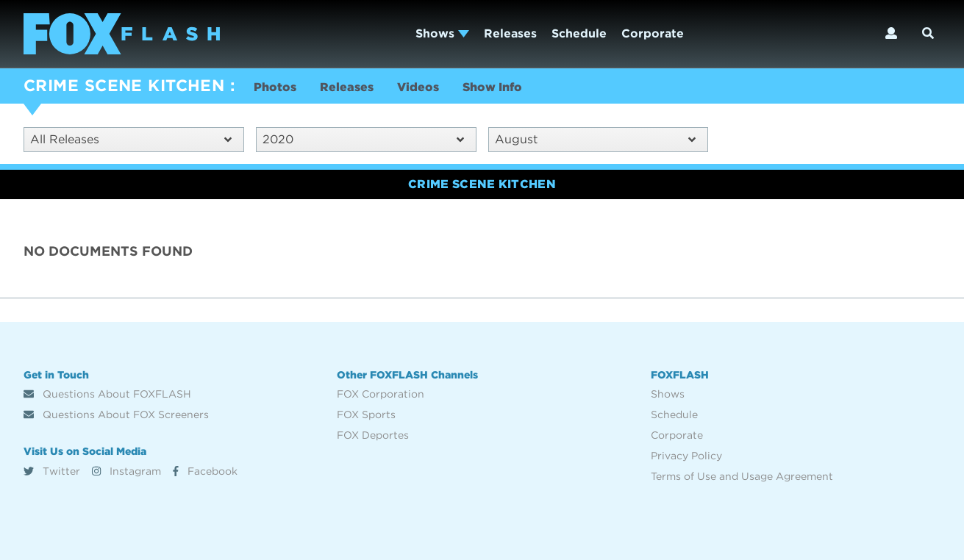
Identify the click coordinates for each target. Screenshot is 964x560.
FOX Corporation (381, 394)
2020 (363, 139)
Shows (442, 33)
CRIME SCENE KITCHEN (124, 85)
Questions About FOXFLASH (107, 394)
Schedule (579, 33)
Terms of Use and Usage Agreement (742, 476)
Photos (275, 87)
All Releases (131, 139)
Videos (418, 87)
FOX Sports (366, 414)
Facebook (205, 471)
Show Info (492, 87)
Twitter (52, 471)
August (596, 139)
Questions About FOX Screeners (116, 414)
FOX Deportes (373, 435)
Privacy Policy (686, 456)
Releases (510, 33)
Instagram (126, 471)
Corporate (653, 33)
